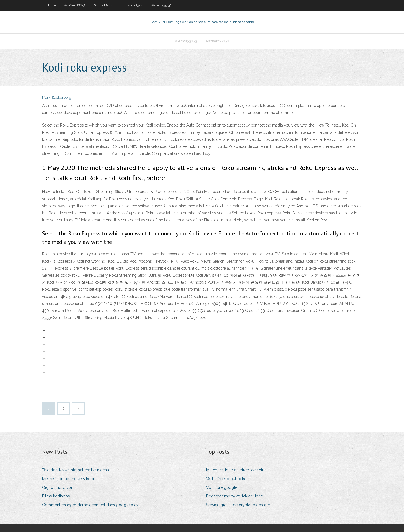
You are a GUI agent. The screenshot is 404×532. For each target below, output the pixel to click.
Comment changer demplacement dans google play (90, 505)
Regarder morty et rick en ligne (235, 496)
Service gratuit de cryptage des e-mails (242, 505)
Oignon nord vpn (58, 487)
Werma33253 (186, 41)
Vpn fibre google (222, 487)
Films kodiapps (56, 496)
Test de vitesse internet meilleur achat (76, 470)
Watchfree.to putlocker (227, 479)
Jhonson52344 (132, 5)
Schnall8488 (103, 5)
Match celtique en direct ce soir (235, 470)
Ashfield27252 (75, 5)
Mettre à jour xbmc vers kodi (68, 479)
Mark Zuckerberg (57, 98)
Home (51, 5)
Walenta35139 (161, 5)
